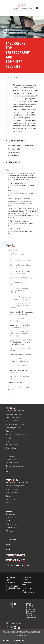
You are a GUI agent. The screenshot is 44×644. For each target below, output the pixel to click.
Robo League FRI (12, 493)
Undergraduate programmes (16, 411)
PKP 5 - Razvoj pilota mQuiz (17, 183)
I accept (6, 641)
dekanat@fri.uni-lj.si (13, 589)
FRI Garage (10, 531)
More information (22, 636)
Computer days (11, 514)
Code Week (10, 517)
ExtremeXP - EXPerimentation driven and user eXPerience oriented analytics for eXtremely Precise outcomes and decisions (22, 175)
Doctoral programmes (13, 417)
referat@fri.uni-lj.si (29, 593)
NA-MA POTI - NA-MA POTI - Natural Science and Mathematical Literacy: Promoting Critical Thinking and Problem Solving (23, 211)
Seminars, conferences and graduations (15, 467)
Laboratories (10, 459)
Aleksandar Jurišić (14, 149)
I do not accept (19, 641)
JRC (7, 471)
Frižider (8, 521)
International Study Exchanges (16, 421)
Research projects (12, 463)
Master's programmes (13, 414)
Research (10, 245)
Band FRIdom (11, 499)
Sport (8, 496)
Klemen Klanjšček (14, 152)
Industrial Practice (12, 445)
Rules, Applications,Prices (15, 424)
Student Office (11, 441)
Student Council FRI (13, 489)
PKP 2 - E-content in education (18, 221)
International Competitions (15, 486)
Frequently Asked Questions (16, 435)
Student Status (11, 448)
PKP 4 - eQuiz (13, 191)
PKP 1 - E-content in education (18, 229)
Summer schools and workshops (17, 482)
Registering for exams (14, 428)
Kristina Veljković (13, 155)
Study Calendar (11, 438)
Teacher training (11, 524)
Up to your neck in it (13, 528)
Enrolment (10, 431)
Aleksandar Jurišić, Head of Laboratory (21, 146)
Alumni (8, 503)
